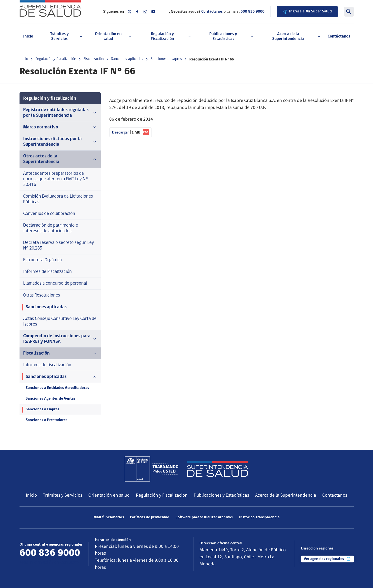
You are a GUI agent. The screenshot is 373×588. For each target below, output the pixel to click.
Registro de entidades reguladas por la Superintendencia (60, 113)
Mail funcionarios (109, 517)
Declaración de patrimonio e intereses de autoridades (51, 228)
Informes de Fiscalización (47, 272)
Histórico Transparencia (259, 517)
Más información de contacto (49, 563)
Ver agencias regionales (327, 559)
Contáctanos (339, 36)
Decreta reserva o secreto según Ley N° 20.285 (59, 246)
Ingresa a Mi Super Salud (307, 12)
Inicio (28, 36)
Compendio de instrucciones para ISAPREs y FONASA (60, 339)
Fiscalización (94, 59)
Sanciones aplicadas (127, 59)
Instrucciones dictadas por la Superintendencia (60, 142)
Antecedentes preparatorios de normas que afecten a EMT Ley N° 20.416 (55, 179)
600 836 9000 (252, 12)
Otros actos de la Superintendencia (60, 159)
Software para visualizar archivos (204, 517)
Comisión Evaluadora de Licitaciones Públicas (58, 199)
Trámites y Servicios (63, 495)
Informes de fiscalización (47, 365)
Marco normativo (60, 127)
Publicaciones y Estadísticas (221, 495)
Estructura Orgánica (42, 260)
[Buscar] (349, 12)
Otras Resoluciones (42, 295)
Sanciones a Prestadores (46, 420)
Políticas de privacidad (150, 517)
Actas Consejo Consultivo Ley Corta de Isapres (60, 322)
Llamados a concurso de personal (55, 284)
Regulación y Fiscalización (162, 495)
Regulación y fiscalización (56, 59)
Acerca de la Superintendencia (286, 495)
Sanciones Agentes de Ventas (50, 399)
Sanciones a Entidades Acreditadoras (57, 388)
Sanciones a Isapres (166, 59)
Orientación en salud (109, 495)
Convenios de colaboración (49, 214)
